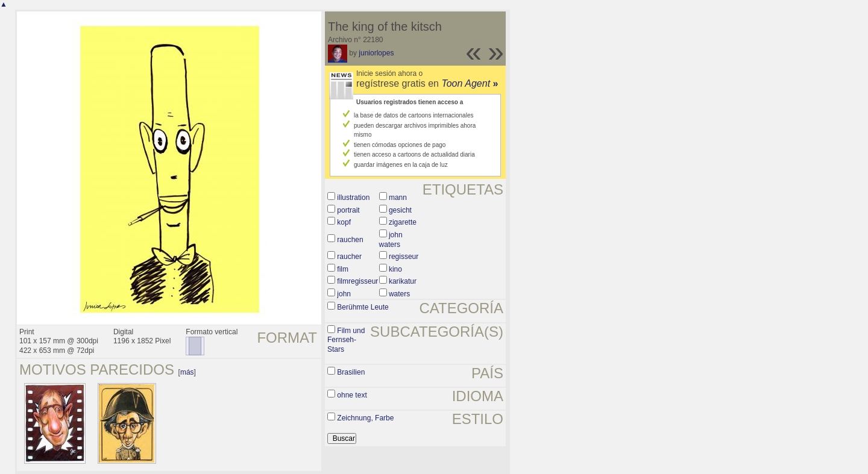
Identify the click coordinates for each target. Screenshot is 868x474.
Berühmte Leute (363, 307)
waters (399, 294)
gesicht (400, 210)
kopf (344, 222)
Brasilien (351, 372)
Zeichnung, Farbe (365, 418)
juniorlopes (376, 53)
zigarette (403, 222)
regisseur (404, 257)
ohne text (352, 395)
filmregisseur (357, 281)
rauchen (350, 240)
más (187, 372)
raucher (349, 257)
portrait (348, 210)
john (344, 294)
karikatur (403, 281)
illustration (353, 198)
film (343, 269)
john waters (391, 240)
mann (398, 198)
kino (395, 269)
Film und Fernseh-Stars (346, 340)
